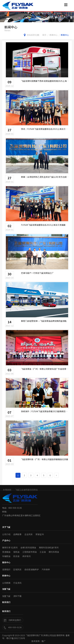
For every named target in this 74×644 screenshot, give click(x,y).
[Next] (56, 475)
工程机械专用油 (30, 552)
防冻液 (16, 556)
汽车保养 (46, 569)
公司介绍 (6, 534)
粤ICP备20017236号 (16, 638)
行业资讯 (17, 583)
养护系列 (26, 556)
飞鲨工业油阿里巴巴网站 (26, 491)
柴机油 (16, 552)
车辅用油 (6, 556)
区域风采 (17, 569)
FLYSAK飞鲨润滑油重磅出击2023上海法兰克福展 (43, 225)
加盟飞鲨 (6, 596)
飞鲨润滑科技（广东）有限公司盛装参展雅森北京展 (45, 459)
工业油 (43, 552)
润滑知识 (6, 569)
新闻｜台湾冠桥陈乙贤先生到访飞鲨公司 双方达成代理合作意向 (45, 177)
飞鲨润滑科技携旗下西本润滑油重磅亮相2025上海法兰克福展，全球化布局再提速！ (45, 81)
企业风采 (29, 534)
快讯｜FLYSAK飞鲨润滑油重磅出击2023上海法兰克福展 (44, 129)
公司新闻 (6, 583)
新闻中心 (54, 35)
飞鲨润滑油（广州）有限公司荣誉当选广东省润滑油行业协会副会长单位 (45, 369)
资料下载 (17, 596)
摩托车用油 (54, 552)
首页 (44, 35)
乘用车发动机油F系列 (49, 547)
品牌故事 (17, 534)
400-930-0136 (13, 627)
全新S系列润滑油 (28, 547)
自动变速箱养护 (32, 569)
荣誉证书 (40, 534)
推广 (44, 641)
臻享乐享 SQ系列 (10, 547)
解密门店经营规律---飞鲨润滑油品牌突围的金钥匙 (44, 321)
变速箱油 (6, 552)
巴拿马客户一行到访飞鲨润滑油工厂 (37, 273)
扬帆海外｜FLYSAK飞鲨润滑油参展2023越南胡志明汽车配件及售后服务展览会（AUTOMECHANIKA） (44, 411)
